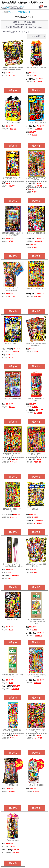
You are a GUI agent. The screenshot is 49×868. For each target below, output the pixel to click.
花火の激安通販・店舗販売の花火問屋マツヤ (22, 3)
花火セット (12, 12)
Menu (46, 6)
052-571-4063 (6, 7)
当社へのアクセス (24, 6)
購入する (13, 90)
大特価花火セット (24, 12)
